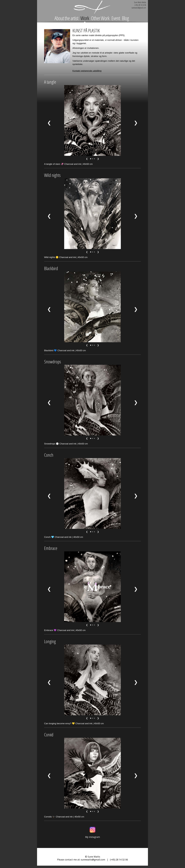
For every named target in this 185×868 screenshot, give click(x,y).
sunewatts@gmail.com (93, 860)
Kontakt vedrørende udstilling (87, 71)
